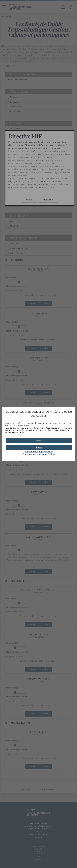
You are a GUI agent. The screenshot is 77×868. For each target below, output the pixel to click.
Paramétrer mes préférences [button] (39, 452)
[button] (39, 441)
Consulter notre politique (39, 454)
